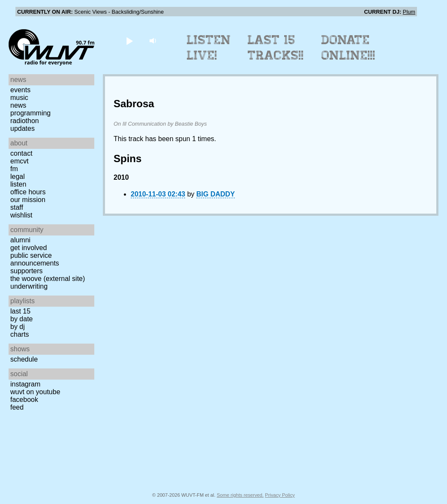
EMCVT (19, 161)
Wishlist (21, 215)
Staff (17, 207)
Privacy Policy (280, 495)
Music (19, 98)
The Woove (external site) (48, 279)
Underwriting (29, 286)
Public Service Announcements (35, 259)
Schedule (24, 359)
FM (14, 169)
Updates (22, 128)
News (18, 105)
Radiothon (25, 121)
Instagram (25, 384)
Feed (17, 407)
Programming (30, 113)
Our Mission (28, 200)
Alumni (20, 240)
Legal (18, 177)
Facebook (24, 400)
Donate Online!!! (348, 48)
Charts (20, 334)
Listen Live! (209, 48)
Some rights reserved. (240, 495)
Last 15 (20, 311)
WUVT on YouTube (35, 392)
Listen (18, 184)
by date (21, 319)
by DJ (18, 327)
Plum (409, 12)
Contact (21, 153)
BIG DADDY (216, 194)
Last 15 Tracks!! (276, 48)
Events (20, 90)
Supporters (27, 271)
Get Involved (28, 248)
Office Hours (28, 192)
